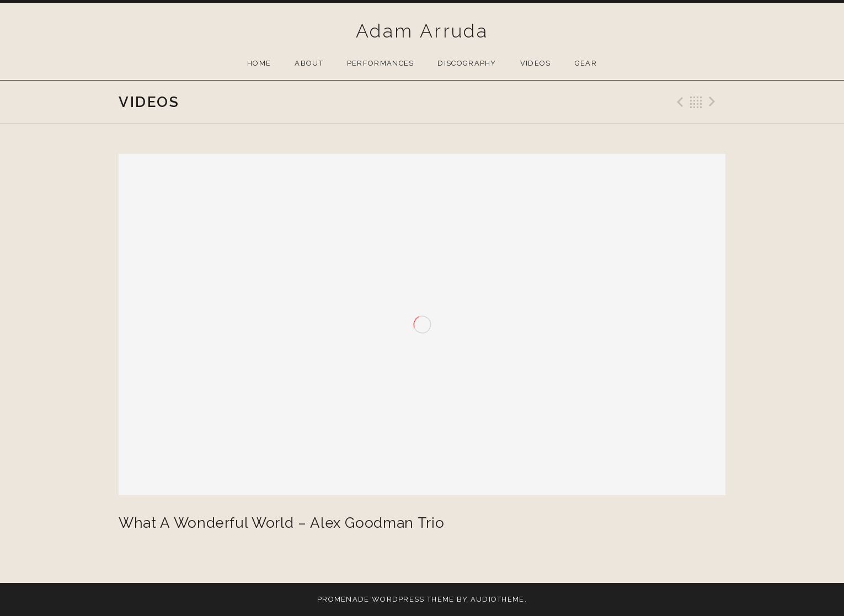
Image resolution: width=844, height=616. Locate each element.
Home (259, 63)
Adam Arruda (422, 31)
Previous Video (679, 102)
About (309, 63)
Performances (381, 63)
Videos (536, 63)
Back (696, 102)
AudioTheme (498, 599)
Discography (467, 63)
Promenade (343, 599)
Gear (586, 63)
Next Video (714, 102)
